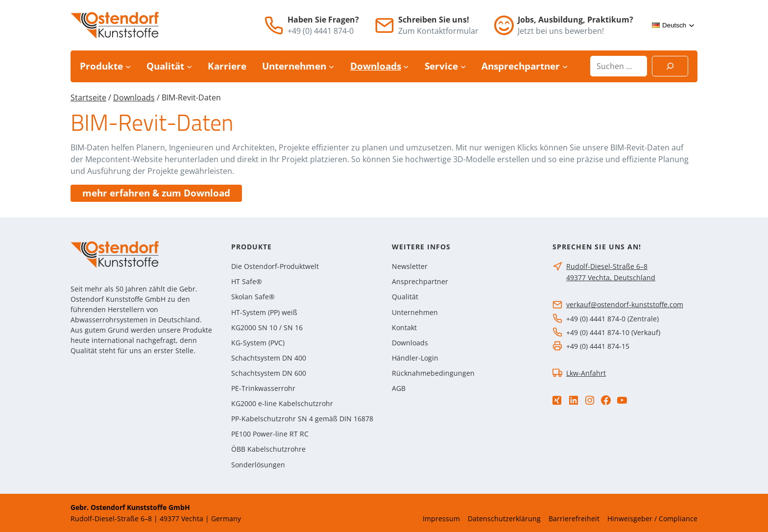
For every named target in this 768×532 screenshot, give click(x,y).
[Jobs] (504, 25)
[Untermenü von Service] (463, 66)
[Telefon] (274, 25)
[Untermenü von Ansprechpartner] (565, 66)
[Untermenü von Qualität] (189, 66)
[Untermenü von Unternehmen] (331, 66)
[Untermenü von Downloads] (406, 66)
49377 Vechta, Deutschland (611, 278)
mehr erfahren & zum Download (156, 193)
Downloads (134, 97)
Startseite (88, 97)
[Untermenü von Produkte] (128, 66)
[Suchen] (670, 66)
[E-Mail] (384, 25)
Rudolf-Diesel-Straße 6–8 (607, 266)
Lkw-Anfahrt (586, 373)
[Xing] (557, 400)
